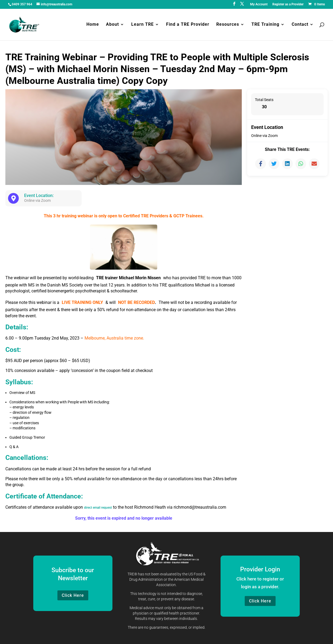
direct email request (103, 507)
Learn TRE (142, 25)
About (112, 25)
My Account (259, 4)
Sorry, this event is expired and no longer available (124, 518)
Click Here (73, 595)
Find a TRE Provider (188, 25)
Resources (228, 25)
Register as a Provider (288, 4)
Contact (300, 25)
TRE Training (265, 25)
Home (93, 25)
